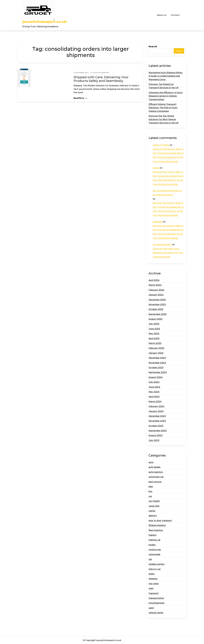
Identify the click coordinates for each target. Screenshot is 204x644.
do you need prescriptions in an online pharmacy (167, 193)
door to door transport (160, 520)
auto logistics (156, 472)
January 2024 (156, 411)
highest (153, 535)
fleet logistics (156, 530)
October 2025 (156, 309)
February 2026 (156, 290)
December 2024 (157, 358)
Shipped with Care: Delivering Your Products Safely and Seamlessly (101, 79)
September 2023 (158, 431)
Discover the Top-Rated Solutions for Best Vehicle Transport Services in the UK (164, 119)
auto (151, 462)
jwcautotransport (101, 73)
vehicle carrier (156, 613)
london (152, 545)
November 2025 (157, 304)
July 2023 (154, 440)
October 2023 (156, 426)
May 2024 (154, 392)
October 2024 (156, 367)
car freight (154, 501)
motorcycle (155, 550)
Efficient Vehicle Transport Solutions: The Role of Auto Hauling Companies (163, 108)
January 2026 (156, 295)
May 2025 (154, 333)
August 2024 (156, 377)
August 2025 (155, 319)
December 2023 (157, 416)
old (150, 559)
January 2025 (156, 353)
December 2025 (157, 300)
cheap (156, 168)
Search (153, 46)
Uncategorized (156, 603)
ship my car (155, 569)
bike (151, 486)
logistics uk (154, 540)
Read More (80, 98)
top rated (154, 584)
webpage (158, 222)
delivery (153, 516)
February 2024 (156, 406)
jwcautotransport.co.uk (45, 22)
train (151, 588)
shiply (152, 574)
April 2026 (154, 280)
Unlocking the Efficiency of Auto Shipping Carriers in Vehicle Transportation (166, 96)
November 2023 (157, 421)
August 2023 (156, 435)
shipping (153, 579)
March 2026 (155, 285)
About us (162, 15)
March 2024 (155, 401)
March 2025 (155, 343)
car (150, 496)
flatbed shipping (157, 525)
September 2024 (158, 372)
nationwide (154, 554)
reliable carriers (157, 564)
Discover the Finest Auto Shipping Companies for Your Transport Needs (168, 253)
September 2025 (158, 314)
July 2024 (154, 382)
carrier (152, 511)
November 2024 (157, 363)
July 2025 (154, 324)
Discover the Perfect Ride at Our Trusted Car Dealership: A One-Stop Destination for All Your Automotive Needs (168, 155)
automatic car (156, 477)
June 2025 (154, 329)
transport (154, 593)
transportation (156, 598)
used (151, 608)
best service (155, 482)
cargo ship (154, 506)
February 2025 (156, 348)
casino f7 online (161, 145)
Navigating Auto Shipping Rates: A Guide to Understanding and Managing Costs (166, 76)
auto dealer (155, 467)
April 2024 (154, 397)
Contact (175, 15)
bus (150, 491)
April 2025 (154, 338)
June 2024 (154, 387)
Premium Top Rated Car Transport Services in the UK (164, 86)
